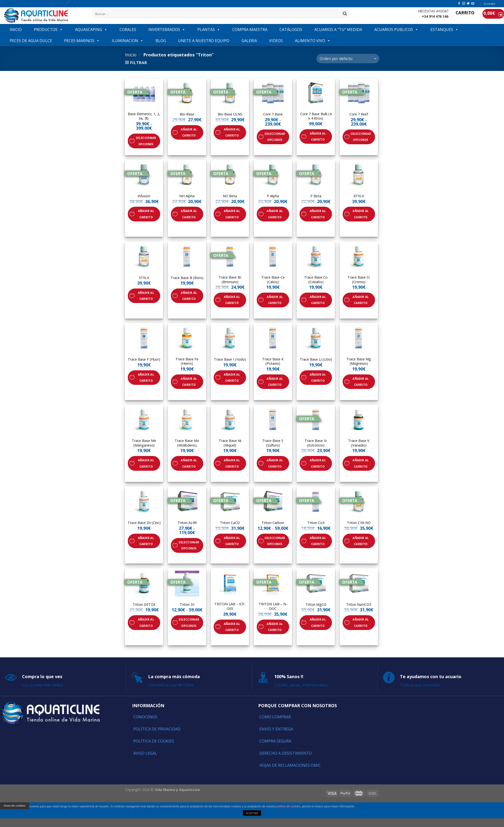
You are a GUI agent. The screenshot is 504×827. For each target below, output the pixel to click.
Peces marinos (82, 41)
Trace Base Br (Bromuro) (230, 280)
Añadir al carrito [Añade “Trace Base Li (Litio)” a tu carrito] (318, 378)
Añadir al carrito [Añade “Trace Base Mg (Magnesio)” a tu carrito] (361, 382)
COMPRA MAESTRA (250, 30)
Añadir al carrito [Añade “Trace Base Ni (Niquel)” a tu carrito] (232, 463)
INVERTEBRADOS (167, 30)
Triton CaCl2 (230, 523)
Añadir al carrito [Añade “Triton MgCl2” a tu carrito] (318, 622)
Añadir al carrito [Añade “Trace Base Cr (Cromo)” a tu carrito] (361, 300)
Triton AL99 (187, 523)
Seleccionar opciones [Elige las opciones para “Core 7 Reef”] (361, 137)
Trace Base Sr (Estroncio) (316, 443)
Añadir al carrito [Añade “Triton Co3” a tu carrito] (318, 541)
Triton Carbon (273, 523)
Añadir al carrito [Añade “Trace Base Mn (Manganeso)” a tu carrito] (146, 463)
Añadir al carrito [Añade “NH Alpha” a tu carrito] (189, 214)
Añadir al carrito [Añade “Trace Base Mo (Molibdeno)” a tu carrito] (189, 463)
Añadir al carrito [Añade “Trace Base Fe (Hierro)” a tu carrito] (189, 382)
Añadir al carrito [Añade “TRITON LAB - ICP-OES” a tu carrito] (232, 627)
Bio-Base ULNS (230, 114)
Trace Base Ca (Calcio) (273, 280)
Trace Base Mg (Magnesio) (359, 361)
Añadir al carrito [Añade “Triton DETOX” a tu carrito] (146, 622)
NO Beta (230, 196)
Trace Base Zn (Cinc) (144, 523)
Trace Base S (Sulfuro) (273, 443)
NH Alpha (187, 196)
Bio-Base (187, 114)
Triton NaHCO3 (359, 605)
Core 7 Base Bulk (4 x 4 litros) (316, 116)
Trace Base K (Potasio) (273, 361)
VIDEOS (276, 41)
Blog (161, 41)
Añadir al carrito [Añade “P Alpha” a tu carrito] (275, 214)
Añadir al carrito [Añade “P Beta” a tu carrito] (318, 214)
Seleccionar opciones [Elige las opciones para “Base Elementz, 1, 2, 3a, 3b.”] (146, 141)
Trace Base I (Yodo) (230, 359)
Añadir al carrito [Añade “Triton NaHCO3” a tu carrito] (361, 622)
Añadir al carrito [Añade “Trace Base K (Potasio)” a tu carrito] (275, 382)
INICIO (16, 30)
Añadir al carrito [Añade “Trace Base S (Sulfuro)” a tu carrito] (275, 463)
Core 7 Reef (359, 114)
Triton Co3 (316, 523)
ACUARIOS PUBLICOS (396, 30)
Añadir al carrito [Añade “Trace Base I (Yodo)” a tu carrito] (232, 378)
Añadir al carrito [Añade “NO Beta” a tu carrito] (232, 214)
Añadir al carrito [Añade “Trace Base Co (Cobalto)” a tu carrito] (318, 300)
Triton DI (187, 605)
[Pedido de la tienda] (348, 59)
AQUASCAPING (91, 30)
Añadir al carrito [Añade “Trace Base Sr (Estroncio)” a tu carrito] (318, 463)
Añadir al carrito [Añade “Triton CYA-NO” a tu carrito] (361, 541)
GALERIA (249, 41)
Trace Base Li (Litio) (316, 359)
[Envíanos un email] (473, 4)
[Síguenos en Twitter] (468, 4)
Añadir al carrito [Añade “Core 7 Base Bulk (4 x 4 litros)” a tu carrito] (318, 137)
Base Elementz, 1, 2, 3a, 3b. (144, 116)
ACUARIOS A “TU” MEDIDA (338, 30)
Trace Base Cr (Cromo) (359, 280)
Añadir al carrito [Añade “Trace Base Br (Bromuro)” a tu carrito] (232, 300)
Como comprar (275, 717)
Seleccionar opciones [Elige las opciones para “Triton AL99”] (189, 545)
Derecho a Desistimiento (286, 753)
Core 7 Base (273, 114)
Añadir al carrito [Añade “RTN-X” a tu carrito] (361, 214)
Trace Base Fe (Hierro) (187, 361)
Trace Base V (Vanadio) (359, 443)
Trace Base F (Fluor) (144, 359)
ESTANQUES (444, 30)
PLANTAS (209, 30)
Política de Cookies (154, 741)
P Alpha (273, 196)
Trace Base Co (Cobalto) (316, 280)
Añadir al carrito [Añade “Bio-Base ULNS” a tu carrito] (232, 132)
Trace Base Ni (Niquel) (230, 443)
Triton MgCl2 (316, 605)
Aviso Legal (145, 753)
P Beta (316, 196)
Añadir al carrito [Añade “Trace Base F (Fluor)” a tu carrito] (146, 378)
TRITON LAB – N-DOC (273, 606)
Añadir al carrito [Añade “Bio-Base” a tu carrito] (189, 132)
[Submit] (345, 14)
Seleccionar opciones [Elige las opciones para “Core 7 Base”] (275, 137)
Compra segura (275, 741)
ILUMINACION (128, 41)
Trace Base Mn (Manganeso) (144, 443)
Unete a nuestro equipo (204, 41)
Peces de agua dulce (31, 41)
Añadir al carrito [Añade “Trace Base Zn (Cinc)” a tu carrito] (146, 541)
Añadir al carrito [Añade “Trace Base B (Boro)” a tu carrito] (189, 296)
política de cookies (289, 806)
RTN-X (359, 196)
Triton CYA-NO (359, 523)
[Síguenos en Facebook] (459, 4)
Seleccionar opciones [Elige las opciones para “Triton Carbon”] (275, 541)
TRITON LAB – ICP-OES (230, 606)
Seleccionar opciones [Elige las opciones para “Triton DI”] (189, 622)
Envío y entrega (276, 729)
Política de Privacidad (157, 729)
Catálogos (291, 30)
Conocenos (145, 717)
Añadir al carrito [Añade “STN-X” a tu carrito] (146, 296)
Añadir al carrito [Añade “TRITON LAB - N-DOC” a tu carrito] (275, 627)
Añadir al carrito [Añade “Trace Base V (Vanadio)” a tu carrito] (361, 463)
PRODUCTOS (48, 30)
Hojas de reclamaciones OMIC (290, 765)
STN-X (144, 278)
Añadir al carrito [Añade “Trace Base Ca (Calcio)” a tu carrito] (275, 300)
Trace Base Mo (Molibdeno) (187, 443)
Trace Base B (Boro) (187, 278)
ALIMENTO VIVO (313, 41)
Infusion (144, 196)
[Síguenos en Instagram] (464, 4)
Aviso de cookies (15, 806)
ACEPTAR (252, 813)
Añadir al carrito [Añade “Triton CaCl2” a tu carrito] (232, 541)
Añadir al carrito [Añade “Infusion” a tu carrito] (146, 214)
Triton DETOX (144, 605)
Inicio (131, 55)
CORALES (128, 30)
